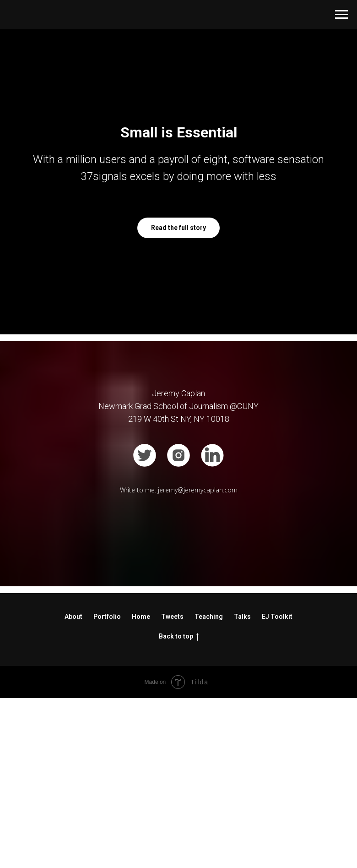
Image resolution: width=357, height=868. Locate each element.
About (73, 787)
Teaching (209, 787)
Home (141, 787)
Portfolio (107, 787)
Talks (242, 787)
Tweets (172, 787)
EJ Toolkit (277, 787)
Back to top (179, 807)
